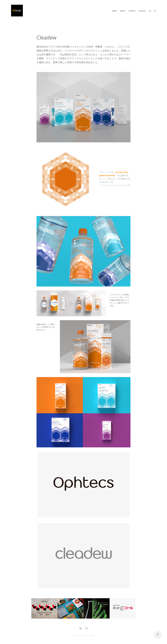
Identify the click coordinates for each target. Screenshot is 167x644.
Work (114, 11)
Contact (132, 11)
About (123, 11)
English (142, 11)
